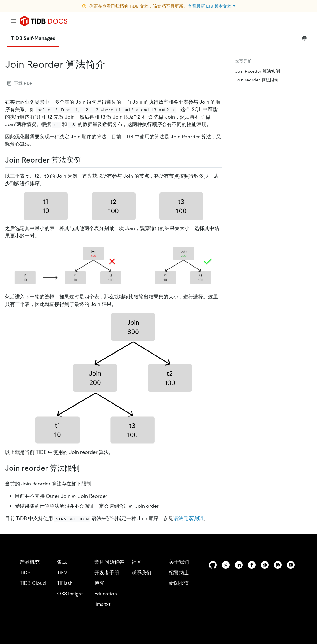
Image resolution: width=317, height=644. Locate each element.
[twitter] (226, 565)
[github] (213, 565)
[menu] (14, 21)
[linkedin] (239, 565)
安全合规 (155, 632)
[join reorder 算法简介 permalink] (110, 64)
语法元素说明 (188, 518)
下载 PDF (20, 83)
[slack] (265, 565)
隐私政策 (128, 632)
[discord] (278, 565)
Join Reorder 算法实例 (257, 71)
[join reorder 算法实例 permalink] (86, 160)
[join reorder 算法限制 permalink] (85, 468)
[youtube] (291, 565)
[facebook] (252, 565)
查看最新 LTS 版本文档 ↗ (212, 6)
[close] (305, 608)
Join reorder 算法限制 (257, 80)
